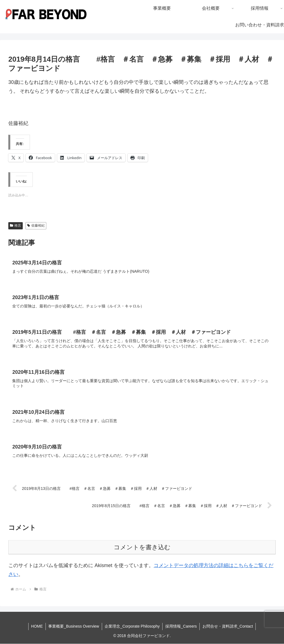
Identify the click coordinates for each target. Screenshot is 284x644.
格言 (16, 225)
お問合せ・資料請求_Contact (228, 627)
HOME (37, 627)
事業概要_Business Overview (74, 627)
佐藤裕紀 (36, 225)
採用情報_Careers (181, 627)
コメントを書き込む (142, 548)
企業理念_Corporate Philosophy (132, 627)
